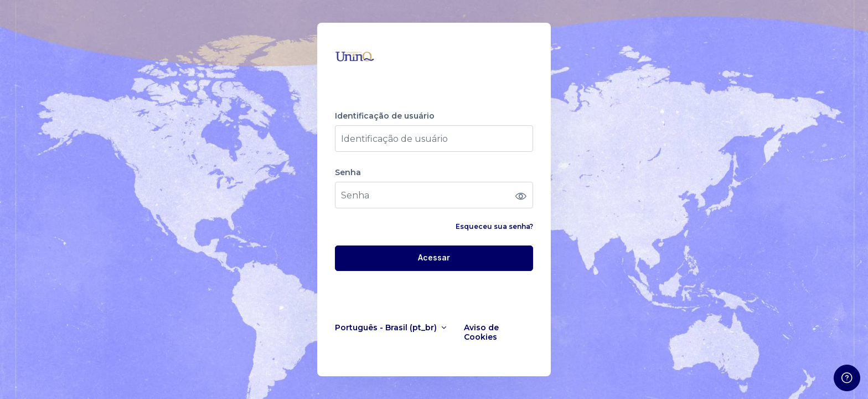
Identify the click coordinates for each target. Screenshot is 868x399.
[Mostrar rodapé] (847, 378)
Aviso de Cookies (481, 332)
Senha (348, 173)
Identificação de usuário (385, 116)
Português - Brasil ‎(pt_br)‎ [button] (387, 328)
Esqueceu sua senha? (494, 226)
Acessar (434, 257)
